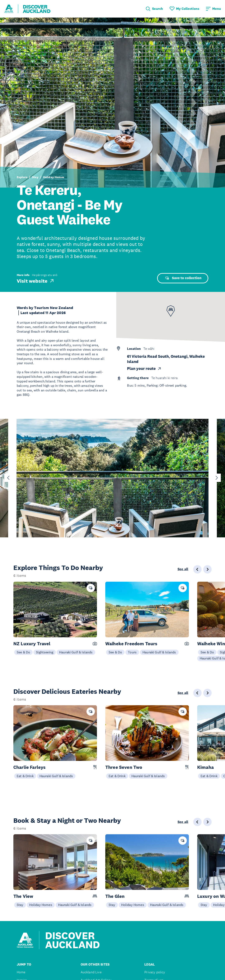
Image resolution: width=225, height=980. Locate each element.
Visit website (36, 281)
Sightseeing (45, 652)
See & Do (23, 652)
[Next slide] (217, 478)
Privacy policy (155, 972)
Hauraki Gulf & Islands (76, 652)
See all (183, 569)
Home (21, 972)
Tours (132, 652)
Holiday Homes (54, 177)
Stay (35, 177)
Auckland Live (91, 972)
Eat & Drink (25, 776)
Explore (22, 177)
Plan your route (144, 369)
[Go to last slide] (8, 478)
